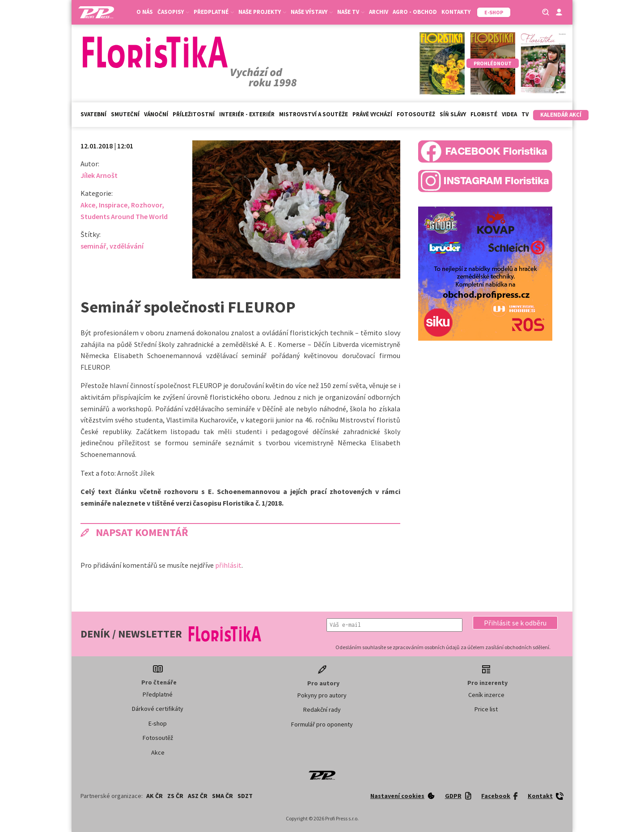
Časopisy (173, 12)
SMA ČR (222, 796)
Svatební (93, 114)
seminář (93, 246)
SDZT (245, 796)
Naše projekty (262, 12)
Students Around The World (124, 216)
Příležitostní (194, 114)
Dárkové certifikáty (158, 709)
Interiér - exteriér (247, 114)
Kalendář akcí (561, 115)
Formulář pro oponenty (322, 724)
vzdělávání (127, 246)
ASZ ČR (198, 796)
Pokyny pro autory (322, 695)
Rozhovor (146, 205)
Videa (509, 114)
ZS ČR (175, 796)
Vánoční (156, 114)
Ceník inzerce (486, 695)
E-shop (158, 723)
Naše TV (351, 12)
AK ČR (155, 796)
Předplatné (214, 12)
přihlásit (228, 565)
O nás (145, 12)
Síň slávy (453, 114)
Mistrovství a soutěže (314, 114)
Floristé (484, 114)
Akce (88, 205)
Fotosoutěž (416, 114)
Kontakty (456, 12)
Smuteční (125, 114)
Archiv (379, 12)
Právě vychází (372, 114)
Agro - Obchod (415, 12)
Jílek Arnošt (99, 175)
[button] (515, 623)
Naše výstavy (312, 12)
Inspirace (113, 205)
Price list (486, 709)
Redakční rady (322, 710)
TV (525, 114)
